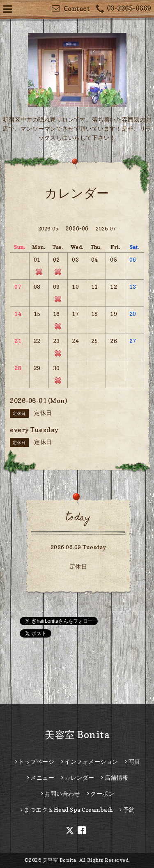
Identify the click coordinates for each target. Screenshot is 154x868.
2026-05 (48, 229)
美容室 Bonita (77, 735)
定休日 (78, 566)
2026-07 (106, 229)
